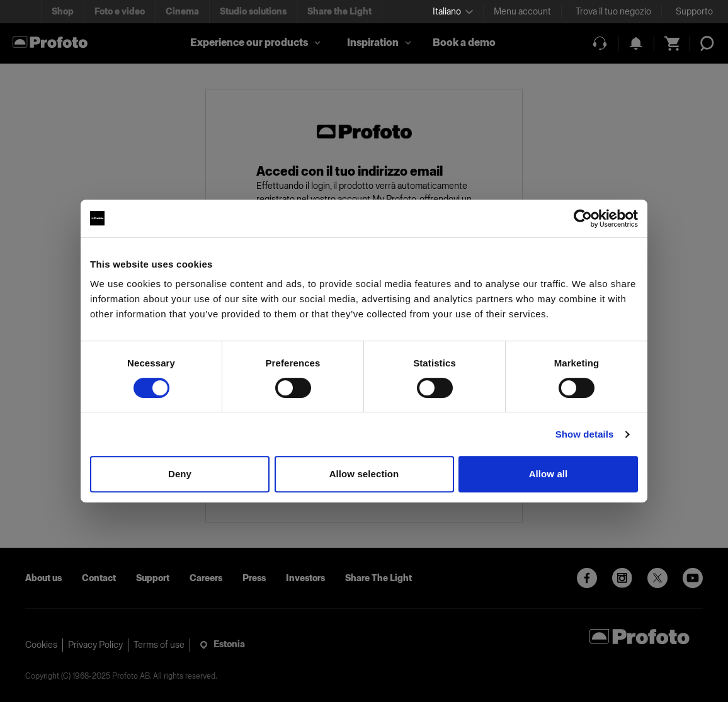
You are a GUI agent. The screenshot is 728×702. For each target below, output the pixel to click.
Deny (180, 474)
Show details (585, 434)
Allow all (549, 474)
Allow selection (364, 474)
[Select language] (453, 12)
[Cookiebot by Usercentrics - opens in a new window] (583, 218)
